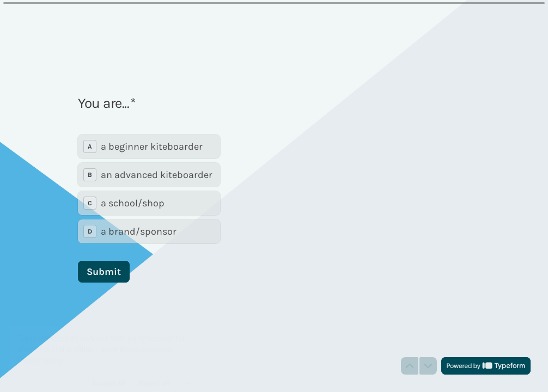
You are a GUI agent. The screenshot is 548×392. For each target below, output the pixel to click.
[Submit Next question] (104, 272)
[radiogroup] (149, 189)
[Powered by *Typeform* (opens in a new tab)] (486, 366)
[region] (107, 350)
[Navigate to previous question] (410, 366)
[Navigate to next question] (428, 366)
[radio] (149, 146)
